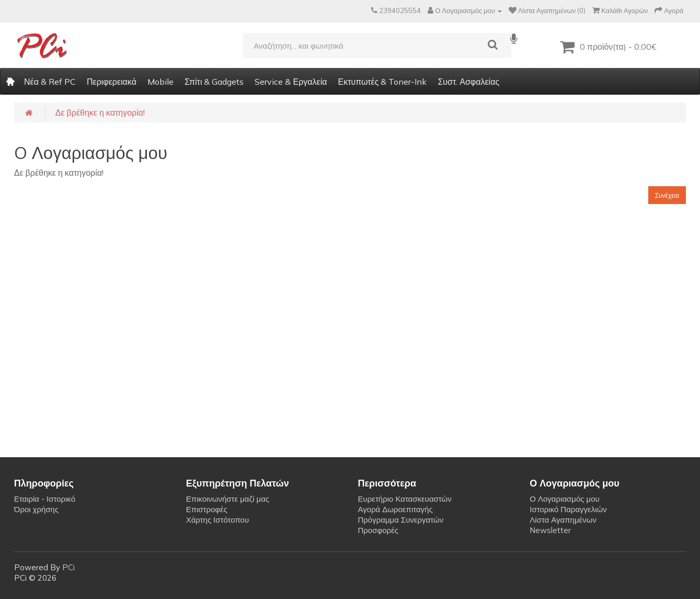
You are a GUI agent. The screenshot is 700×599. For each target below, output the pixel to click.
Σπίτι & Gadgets (214, 82)
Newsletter (550, 530)
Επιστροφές (207, 509)
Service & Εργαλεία (291, 82)
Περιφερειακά (112, 82)
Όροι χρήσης (36, 509)
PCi (68, 567)
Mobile (160, 82)
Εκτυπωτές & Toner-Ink (382, 82)
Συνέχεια (667, 195)
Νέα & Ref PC (50, 82)
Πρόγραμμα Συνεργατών (400, 520)
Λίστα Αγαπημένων (563, 520)
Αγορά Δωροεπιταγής (395, 509)
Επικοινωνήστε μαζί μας (228, 499)
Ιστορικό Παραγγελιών (568, 509)
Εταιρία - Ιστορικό (45, 499)
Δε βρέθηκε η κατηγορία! (100, 112)
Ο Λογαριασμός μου (564, 499)
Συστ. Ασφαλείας (468, 82)
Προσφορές (378, 530)
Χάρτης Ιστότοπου (218, 520)
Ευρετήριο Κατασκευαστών (404, 499)
